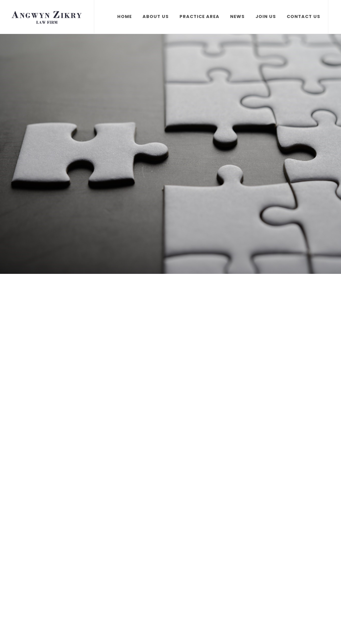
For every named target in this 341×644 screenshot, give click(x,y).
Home (125, 16)
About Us (156, 16)
